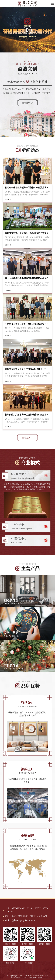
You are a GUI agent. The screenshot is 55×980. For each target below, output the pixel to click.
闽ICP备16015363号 (20, 978)
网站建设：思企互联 (37, 978)
